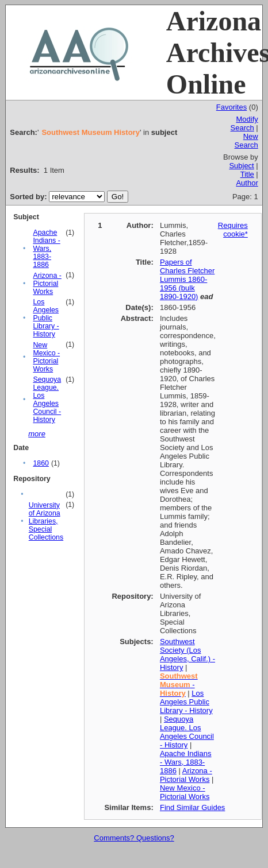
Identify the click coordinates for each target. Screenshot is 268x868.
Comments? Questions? (134, 838)
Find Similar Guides (192, 807)
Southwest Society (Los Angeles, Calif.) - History (187, 654)
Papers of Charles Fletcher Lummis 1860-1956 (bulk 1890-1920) (187, 279)
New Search (246, 141)
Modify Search (244, 123)
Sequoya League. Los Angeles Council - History (47, 400)
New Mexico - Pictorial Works (46, 357)
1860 (41, 463)
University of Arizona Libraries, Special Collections (46, 521)
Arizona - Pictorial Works (47, 284)
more (37, 434)
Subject (241, 166)
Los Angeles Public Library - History (46, 318)
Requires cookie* (233, 230)
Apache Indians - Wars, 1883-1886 (46, 249)
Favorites (231, 107)
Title (247, 174)
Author (247, 183)
